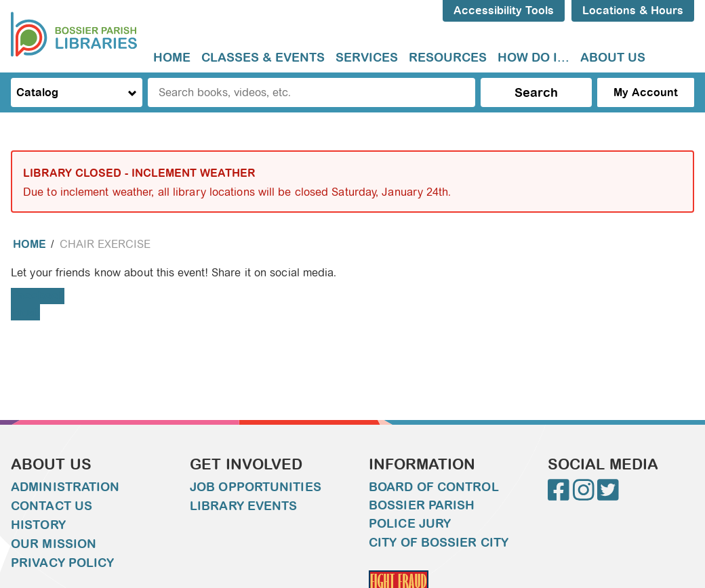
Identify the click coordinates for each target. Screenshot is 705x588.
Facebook (38, 296)
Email (25, 312)
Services (367, 58)
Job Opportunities (256, 487)
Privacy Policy (62, 563)
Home (172, 58)
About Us (613, 58)
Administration (65, 487)
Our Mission (54, 544)
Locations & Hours (633, 10)
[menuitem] (172, 58)
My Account (646, 92)
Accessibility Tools (504, 10)
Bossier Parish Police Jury (422, 514)
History (38, 525)
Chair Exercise (105, 244)
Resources (448, 58)
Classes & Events (263, 58)
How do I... (533, 58)
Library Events (243, 506)
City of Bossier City (439, 543)
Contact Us (52, 506)
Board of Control (434, 487)
